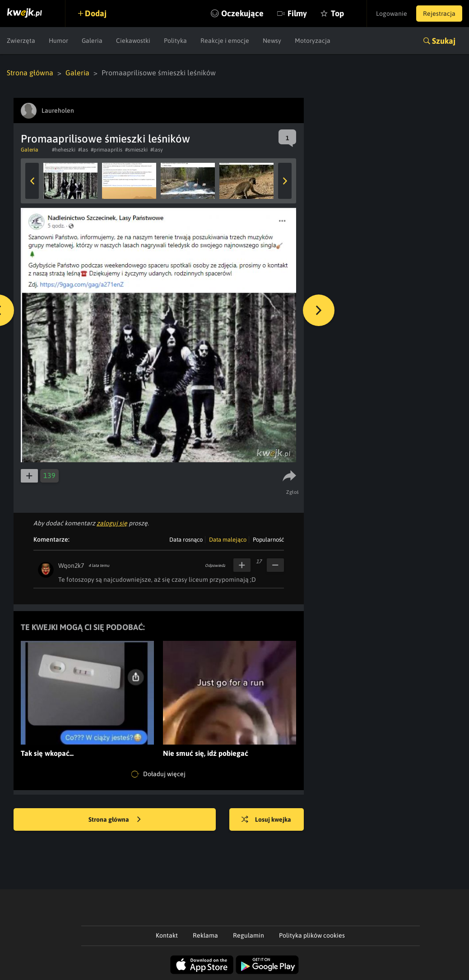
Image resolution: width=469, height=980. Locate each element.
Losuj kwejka (266, 820)
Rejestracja (439, 14)
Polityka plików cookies (312, 935)
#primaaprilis (107, 150)
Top (337, 13)
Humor (58, 41)
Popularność (268, 540)
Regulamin (248, 935)
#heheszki (64, 150)
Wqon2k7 (71, 566)
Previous (32, 181)
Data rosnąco (186, 540)
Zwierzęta (21, 41)
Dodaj (96, 13)
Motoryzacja (313, 41)
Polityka (175, 41)
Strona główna (30, 73)
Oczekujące (242, 13)
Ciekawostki (133, 41)
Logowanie (392, 14)
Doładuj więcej (158, 774)
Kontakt (167, 935)
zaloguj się (112, 523)
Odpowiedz (215, 566)
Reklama (205, 935)
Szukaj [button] (444, 41)
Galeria (92, 41)
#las (83, 150)
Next (285, 181)
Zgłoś (293, 492)
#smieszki (136, 150)
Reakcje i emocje (225, 41)
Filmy (297, 13)
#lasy (157, 150)
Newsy (272, 41)
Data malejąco (228, 540)
